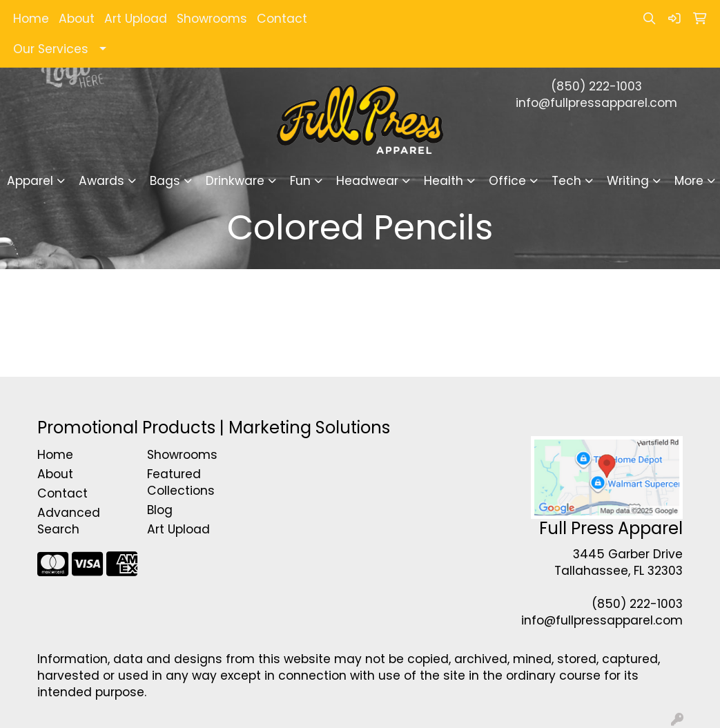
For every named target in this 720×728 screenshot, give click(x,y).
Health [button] (444, 181)
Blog (160, 510)
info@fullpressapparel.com (596, 103)
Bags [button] (165, 181)
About (77, 19)
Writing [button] (628, 181)
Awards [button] (101, 181)
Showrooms (212, 19)
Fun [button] (300, 181)
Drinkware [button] (235, 181)
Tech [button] (566, 181)
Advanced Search (69, 521)
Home (31, 19)
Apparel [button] (30, 181)
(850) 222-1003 (596, 86)
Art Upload (136, 19)
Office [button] (507, 181)
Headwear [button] (367, 181)
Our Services (51, 49)
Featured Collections (181, 482)
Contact (282, 19)
